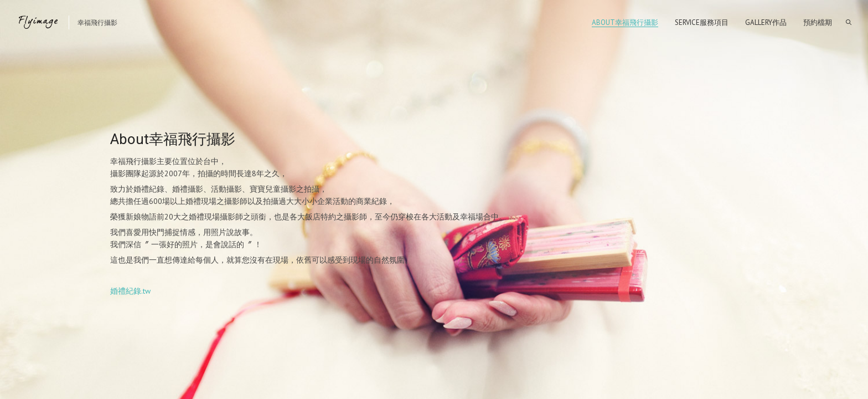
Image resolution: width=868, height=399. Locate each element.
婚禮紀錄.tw (130, 291)
